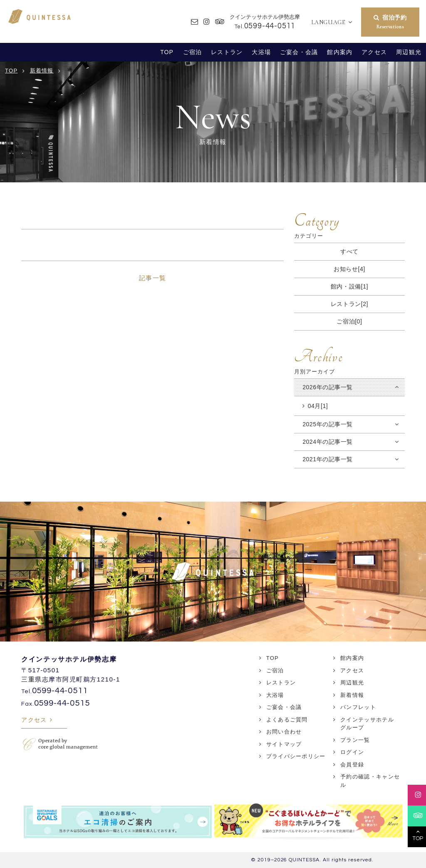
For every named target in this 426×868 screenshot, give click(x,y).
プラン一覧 (355, 740)
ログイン (352, 752)
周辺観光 (409, 52)
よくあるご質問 (287, 720)
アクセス (374, 52)
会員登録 (352, 765)
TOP (167, 52)
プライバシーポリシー (296, 756)
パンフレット (358, 707)
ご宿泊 (192, 52)
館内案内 (340, 52)
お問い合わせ (284, 732)
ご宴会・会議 (299, 52)
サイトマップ (284, 744)
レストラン (227, 52)
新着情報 (352, 695)
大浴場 (261, 52)
